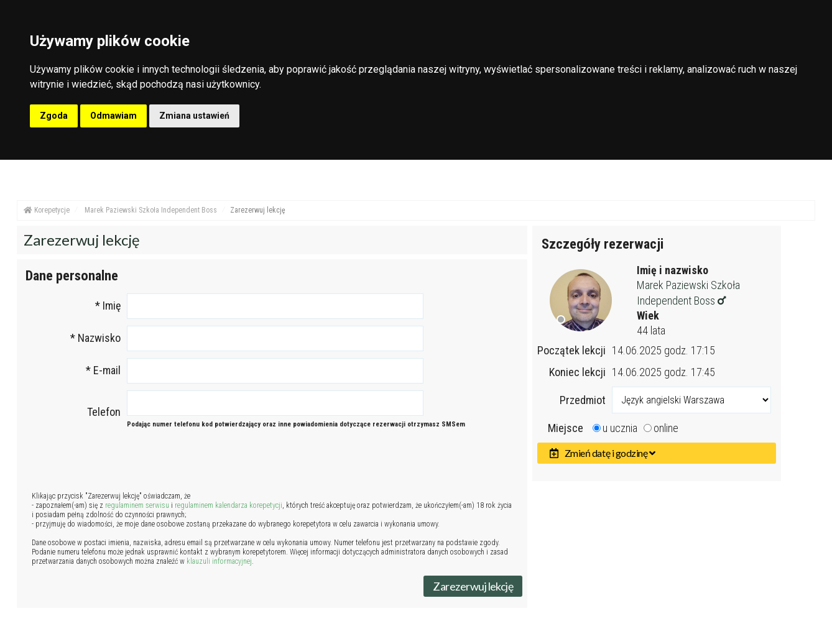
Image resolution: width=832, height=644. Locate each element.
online (666, 428)
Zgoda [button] (54, 116)
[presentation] (272, 464)
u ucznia (620, 428)
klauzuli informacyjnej (219, 561)
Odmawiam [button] (113, 116)
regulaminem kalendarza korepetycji (229, 505)
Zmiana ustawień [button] (194, 116)
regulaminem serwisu (137, 505)
